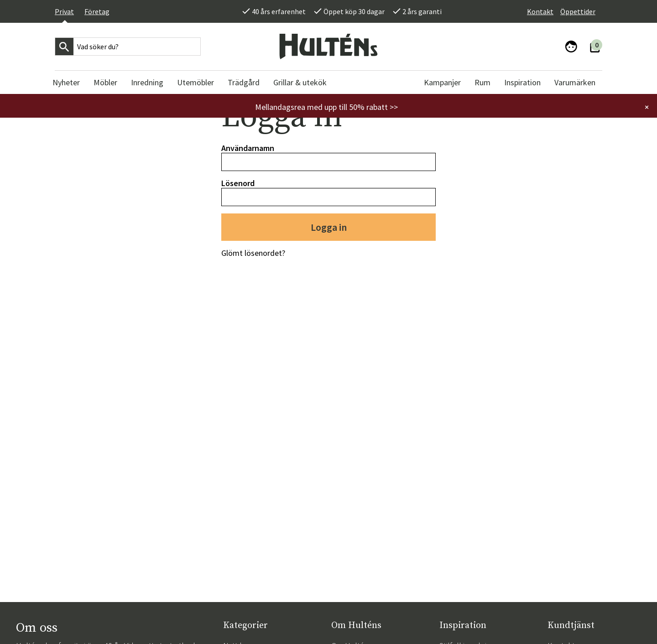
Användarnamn (248, 148)
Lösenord (238, 183)
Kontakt (540, 11)
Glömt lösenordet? (253, 253)
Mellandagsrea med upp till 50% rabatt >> (326, 107)
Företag (97, 11)
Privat (64, 11)
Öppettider (578, 11)
